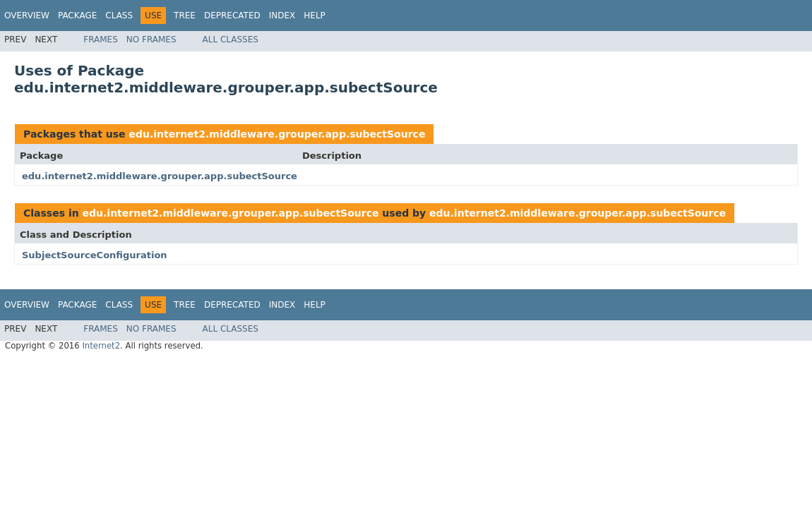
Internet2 (101, 346)
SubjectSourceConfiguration (95, 255)
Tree (185, 16)
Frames (101, 40)
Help (315, 16)
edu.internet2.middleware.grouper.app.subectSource (277, 134)
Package (77, 16)
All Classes (231, 40)
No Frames (151, 40)
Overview (27, 16)
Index (282, 16)
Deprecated (232, 16)
